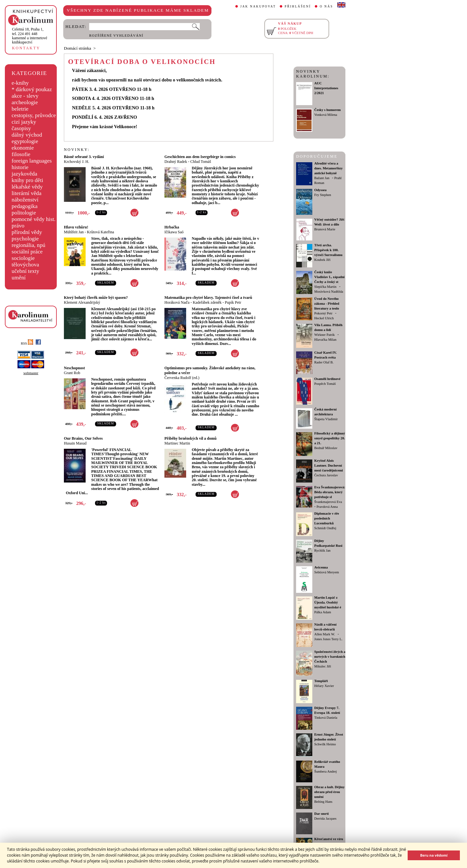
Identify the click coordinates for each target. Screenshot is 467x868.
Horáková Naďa (177, 302)
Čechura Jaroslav (326, 475)
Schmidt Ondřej (325, 528)
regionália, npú (29, 245)
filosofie (21, 154)
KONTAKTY (26, 48)
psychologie (25, 239)
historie (20, 167)
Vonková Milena (326, 115)
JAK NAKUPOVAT (258, 6)
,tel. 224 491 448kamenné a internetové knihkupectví (30, 36)
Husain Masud (75, 443)
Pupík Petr (233, 302)
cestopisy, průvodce (34, 115)
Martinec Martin (177, 443)
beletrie (20, 109)
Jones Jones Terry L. (328, 639)
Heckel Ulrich (324, 318)
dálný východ (27, 135)
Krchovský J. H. (77, 162)
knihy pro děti (27, 180)
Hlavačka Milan (325, 340)
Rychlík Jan (322, 550)
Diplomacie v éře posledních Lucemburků (327, 518)
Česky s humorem (328, 110)
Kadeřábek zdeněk (207, 302)
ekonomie (23, 148)
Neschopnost (74, 368)
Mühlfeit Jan (74, 232)
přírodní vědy (27, 232)
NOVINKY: (77, 150)
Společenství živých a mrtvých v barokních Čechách (330, 657)
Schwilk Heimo (325, 744)
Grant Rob (72, 373)
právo (18, 226)
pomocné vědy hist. (34, 219)
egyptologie (25, 141)
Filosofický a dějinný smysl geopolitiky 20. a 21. (330, 438)
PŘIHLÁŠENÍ (298, 6)
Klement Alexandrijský (82, 302)
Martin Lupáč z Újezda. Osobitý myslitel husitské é (328, 602)
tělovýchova (25, 265)
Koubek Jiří (322, 260)
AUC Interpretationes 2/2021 (326, 88)
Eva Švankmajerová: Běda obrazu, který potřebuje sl (330, 492)
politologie (24, 213)
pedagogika (25, 206)
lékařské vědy (27, 187)
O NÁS (326, 6)
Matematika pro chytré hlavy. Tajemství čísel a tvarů (208, 298)
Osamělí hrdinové (327, 379)
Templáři (321, 681)
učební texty (25, 271)
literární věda (27, 193)
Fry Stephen (323, 195)
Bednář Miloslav (326, 448)
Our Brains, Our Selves (83, 438)
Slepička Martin (325, 287)
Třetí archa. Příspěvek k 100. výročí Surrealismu (328, 250)
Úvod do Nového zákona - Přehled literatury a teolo (327, 304)
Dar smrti (322, 814)
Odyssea (320, 190)
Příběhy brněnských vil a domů (191, 438)
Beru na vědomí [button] (434, 855)
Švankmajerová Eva (328, 502)
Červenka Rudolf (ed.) (182, 378)
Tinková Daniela (326, 718)
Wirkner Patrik (324, 335)
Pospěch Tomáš (325, 384)
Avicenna (321, 567)
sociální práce (27, 252)
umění (19, 278)
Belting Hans (323, 802)
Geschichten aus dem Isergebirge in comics (200, 157)
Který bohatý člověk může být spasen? (96, 298)
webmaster (31, 373)
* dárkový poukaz (32, 89)
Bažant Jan (322, 178)
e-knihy (20, 83)
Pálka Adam (323, 612)
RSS (27, 343)
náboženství (25, 200)
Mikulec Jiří (323, 666)
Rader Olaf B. (324, 362)
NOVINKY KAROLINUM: (313, 74)
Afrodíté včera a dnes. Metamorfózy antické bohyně (329, 168)
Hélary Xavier (324, 686)
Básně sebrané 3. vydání (84, 157)
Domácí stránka (78, 48)
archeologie (25, 102)
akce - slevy (25, 96)
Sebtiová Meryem (327, 572)
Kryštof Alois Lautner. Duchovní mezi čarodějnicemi (329, 465)
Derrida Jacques (325, 819)
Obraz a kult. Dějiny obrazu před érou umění (329, 792)
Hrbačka (172, 227)
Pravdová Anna (327, 507)
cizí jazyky (24, 122)
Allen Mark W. (325, 634)
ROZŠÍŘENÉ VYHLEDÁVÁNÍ (116, 36)
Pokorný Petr (323, 313)
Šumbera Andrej (326, 771)
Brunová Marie (325, 229)
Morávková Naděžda (329, 292)
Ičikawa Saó (174, 232)
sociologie (23, 258)
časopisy (21, 128)
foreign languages (32, 161)
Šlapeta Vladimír (326, 419)
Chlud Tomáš (201, 162)
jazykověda (24, 174)
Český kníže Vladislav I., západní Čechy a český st (329, 277)
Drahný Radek (176, 162)
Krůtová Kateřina (101, 232)
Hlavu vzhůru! (76, 227)
